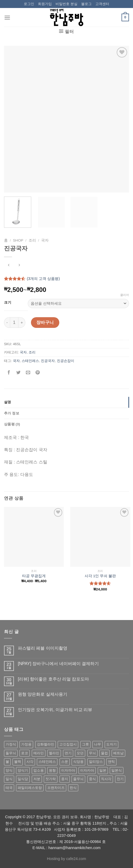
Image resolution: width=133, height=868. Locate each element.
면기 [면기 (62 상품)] (68, 753)
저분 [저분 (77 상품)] (37, 779)
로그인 (29, 4)
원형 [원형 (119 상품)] (52, 770)
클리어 (125, 295)
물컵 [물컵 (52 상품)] (104, 753)
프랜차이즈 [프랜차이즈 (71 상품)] (56, 788)
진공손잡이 (66, 361)
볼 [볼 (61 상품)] (7, 762)
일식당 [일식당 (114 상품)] (23, 779)
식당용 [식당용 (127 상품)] (78, 762)
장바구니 (45, 322)
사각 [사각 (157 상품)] (30, 762)
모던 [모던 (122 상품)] (80, 753)
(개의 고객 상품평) (43, 279)
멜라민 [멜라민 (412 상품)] (54, 753)
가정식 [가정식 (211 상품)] (11, 744)
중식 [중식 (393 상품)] (92, 779)
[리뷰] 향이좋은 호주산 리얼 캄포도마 (54, 679)
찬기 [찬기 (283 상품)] (120, 779)
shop (18, 240)
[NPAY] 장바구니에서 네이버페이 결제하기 (58, 664)
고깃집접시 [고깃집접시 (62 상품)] (68, 744)
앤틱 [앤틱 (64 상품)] (111, 762)
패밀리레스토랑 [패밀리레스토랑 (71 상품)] (30, 788)
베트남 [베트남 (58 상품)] (118, 753)
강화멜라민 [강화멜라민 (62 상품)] (46, 744)
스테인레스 (30, 361)
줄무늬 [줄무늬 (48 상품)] (78, 779)
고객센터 (102, 4)
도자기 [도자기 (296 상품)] (112, 744)
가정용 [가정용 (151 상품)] (26, 744)
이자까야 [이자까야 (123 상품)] (68, 770)
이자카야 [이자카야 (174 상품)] (87, 770)
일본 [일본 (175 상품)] (103, 770)
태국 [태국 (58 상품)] (9, 788)
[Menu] (7, 17)
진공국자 (48, 361)
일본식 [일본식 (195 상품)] (117, 770)
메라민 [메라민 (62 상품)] (39, 753)
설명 (8, 402)
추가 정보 (12, 413)
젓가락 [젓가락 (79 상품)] (51, 779)
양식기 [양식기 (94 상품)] (23, 770)
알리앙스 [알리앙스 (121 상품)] (96, 762)
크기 (8, 303)
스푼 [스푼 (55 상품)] (65, 762)
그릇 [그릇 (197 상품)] (85, 744)
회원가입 (45, 4)
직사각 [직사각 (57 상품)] (106, 779)
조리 (32, 240)
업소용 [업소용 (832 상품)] (39, 770)
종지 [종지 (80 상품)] (65, 779)
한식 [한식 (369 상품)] (73, 788)
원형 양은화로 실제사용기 (43, 694)
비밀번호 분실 (66, 4)
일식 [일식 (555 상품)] (9, 779)
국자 (45, 240)
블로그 (86, 4)
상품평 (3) (12, 424)
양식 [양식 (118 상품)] (9, 770)
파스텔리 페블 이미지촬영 (43, 648)
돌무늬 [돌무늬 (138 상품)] (11, 753)
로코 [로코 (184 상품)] (25, 753)
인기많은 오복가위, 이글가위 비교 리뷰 (55, 710)
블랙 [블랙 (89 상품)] (18, 762)
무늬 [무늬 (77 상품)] (92, 753)
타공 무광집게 (34, 576)
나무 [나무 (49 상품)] (97, 744)
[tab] (66, 402)
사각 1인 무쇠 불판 (100, 576)
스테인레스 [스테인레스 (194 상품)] (47, 762)
